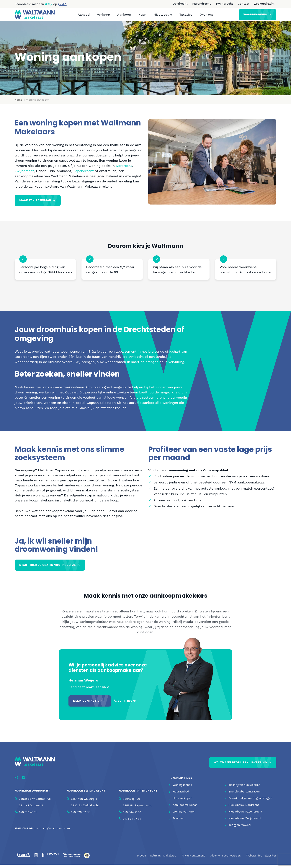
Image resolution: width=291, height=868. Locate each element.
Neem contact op (87, 704)
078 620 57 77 (80, 815)
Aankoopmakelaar (185, 808)
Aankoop (124, 16)
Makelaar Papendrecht (138, 794)
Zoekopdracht (264, 4)
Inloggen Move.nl (240, 828)
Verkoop (103, 16)
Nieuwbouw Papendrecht (245, 815)
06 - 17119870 (127, 704)
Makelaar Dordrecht (32, 794)
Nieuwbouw (163, 16)
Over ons (207, 16)
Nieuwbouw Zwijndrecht (245, 822)
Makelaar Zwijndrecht (86, 794)
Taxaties (186, 16)
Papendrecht (202, 4)
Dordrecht (180, 4)
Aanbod (84, 16)
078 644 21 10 (132, 815)
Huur (142, 16)
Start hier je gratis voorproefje (47, 568)
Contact (244, 4)
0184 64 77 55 (132, 822)
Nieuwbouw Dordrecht (244, 808)
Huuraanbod (181, 795)
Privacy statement (193, 859)
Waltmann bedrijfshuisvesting (240, 766)
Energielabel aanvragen (244, 795)
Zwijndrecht (224, 4)
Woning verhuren (184, 815)
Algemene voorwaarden (226, 859)
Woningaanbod (182, 788)
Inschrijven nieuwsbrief (244, 788)
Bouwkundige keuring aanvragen (250, 802)
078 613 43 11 (28, 815)
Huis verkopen (183, 802)
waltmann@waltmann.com (52, 832)
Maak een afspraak (35, 204)
